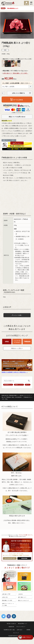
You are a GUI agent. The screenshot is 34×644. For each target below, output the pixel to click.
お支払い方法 (5, 597)
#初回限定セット (8, 385)
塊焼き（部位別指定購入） (17, 397)
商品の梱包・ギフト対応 (7, 600)
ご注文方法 (20, 594)
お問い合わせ (20, 630)
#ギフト (28, 385)
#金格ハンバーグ (19, 385)
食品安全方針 (11, 627)
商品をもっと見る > (17, 348)
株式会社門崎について (23, 624)
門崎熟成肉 (9, 397)
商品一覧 (3, 397)
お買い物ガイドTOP (6, 594)
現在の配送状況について (13, 8)
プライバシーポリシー (21, 627)
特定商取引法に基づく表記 (9, 630)
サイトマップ (16, 633)
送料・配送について (22, 597)
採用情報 (28, 630)
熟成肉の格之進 (5, 395)
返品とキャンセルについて (23, 600)
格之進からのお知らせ (11, 624)
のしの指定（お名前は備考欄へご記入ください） (17, 83)
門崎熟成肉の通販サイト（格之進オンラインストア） (20, 395)
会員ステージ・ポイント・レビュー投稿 (8, 604)
